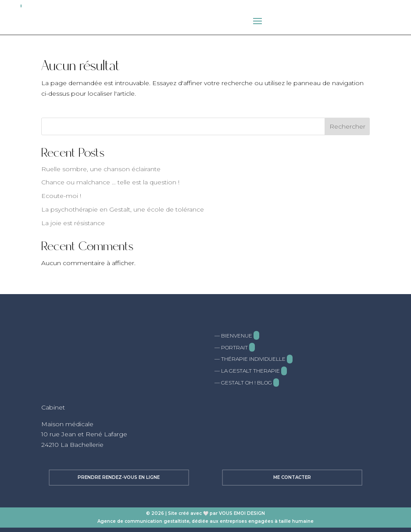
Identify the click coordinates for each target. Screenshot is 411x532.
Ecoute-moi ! (61, 196)
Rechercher (347, 126)
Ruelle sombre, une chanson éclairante (101, 169)
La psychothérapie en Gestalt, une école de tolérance (123, 209)
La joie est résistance (73, 223)
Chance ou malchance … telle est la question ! (110, 182)
